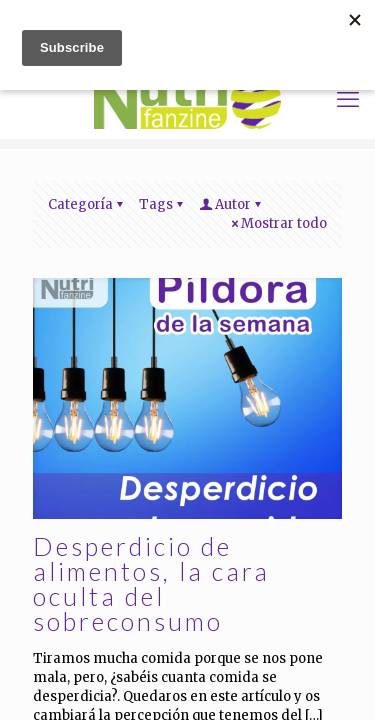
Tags (162, 204)
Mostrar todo (277, 223)
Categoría (87, 204)
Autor (231, 204)
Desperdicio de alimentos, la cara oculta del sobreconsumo (151, 583)
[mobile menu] (348, 99)
